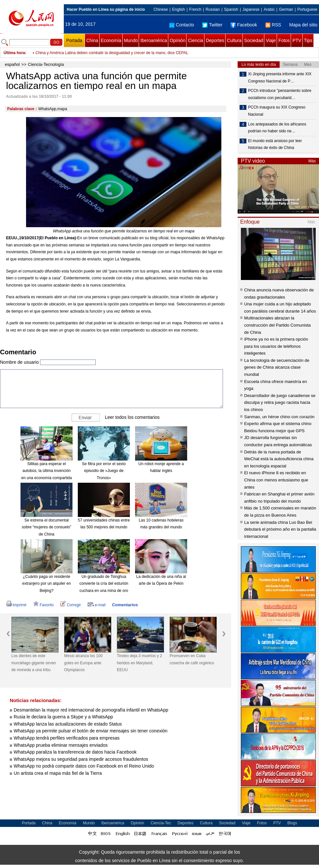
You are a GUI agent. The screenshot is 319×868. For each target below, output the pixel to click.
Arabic (269, 9)
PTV (297, 40)
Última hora (14, 53)
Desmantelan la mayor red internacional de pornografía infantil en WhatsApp (91, 710)
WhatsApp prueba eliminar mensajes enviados (61, 745)
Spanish (231, 9)
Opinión (177, 40)
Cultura (234, 40)
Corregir (70, 605)
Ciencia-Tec (161, 823)
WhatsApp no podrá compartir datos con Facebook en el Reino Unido (84, 766)
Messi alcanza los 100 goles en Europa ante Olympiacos (83, 663)
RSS (273, 25)
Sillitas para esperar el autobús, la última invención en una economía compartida (46, 471)
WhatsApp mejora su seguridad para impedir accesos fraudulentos (81, 759)
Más (312, 161)
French (195, 9)
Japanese (251, 9)
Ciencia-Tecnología (46, 64)
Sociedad (254, 40)
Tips (308, 40)
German (286, 9)
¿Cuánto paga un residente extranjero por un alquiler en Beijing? (46, 584)
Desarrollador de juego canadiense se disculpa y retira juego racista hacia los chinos (280, 403)
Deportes (215, 40)
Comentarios (125, 605)
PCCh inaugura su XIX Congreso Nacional (277, 111)
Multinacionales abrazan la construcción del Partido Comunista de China (277, 325)
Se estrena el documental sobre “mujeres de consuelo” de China (47, 527)
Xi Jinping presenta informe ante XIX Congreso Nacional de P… (280, 78)
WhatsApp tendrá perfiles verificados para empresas (67, 738)
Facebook (244, 25)
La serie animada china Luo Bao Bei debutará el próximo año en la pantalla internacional (280, 529)
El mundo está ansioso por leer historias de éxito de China (275, 144)
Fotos (284, 40)
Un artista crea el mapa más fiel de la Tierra (58, 773)
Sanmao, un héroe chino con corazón (279, 417)
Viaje (271, 40)
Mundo (131, 40)
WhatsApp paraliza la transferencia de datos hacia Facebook (75, 752)
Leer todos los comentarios (132, 417)
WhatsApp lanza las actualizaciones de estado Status (68, 724)
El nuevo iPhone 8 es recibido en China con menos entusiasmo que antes (276, 480)
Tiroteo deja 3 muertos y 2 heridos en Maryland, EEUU (139, 663)
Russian (213, 9)
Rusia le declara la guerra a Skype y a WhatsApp (63, 717)
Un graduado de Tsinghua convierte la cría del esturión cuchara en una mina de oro (104, 584)
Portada (74, 40)
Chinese (161, 9)
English (179, 9)
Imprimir (16, 605)
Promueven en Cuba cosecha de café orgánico (192, 659)
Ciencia (195, 40)
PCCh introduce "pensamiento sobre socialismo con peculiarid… (280, 94)
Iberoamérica (154, 40)
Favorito (43, 605)
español (12, 64)
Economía (111, 40)
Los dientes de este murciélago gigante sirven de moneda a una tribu (34, 663)
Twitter (212, 25)
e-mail (97, 605)
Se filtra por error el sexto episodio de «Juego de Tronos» (104, 471)
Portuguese (307, 9)
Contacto (182, 25)
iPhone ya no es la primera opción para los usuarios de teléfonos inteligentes (276, 346)
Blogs (292, 823)
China (92, 40)
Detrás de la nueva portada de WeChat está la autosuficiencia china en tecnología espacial (279, 459)
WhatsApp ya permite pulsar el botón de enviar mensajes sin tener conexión (90, 731)
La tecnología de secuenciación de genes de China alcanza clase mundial (277, 367)
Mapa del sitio (303, 25)
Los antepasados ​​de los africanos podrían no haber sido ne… (277, 128)
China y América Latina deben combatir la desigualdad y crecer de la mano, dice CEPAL (112, 53)
